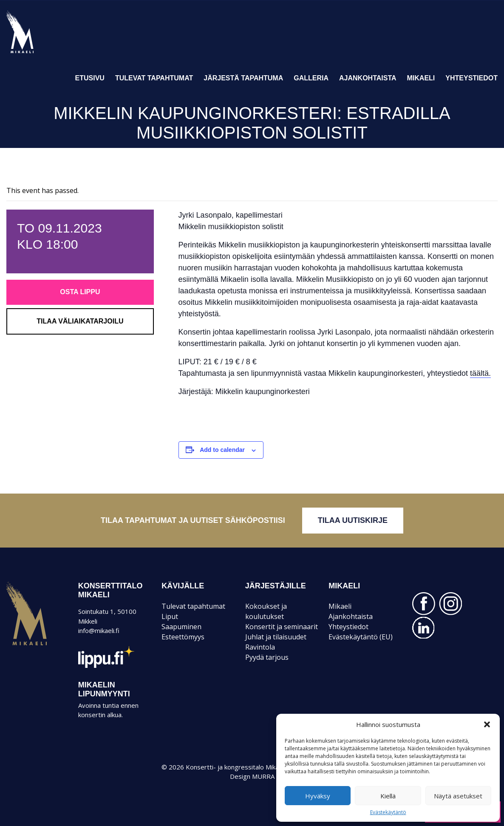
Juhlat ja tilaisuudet (276, 637)
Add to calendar (222, 450)
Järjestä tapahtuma (243, 78)
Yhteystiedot (471, 78)
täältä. (480, 373)
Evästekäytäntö (388, 812)
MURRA (263, 776)
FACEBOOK (424, 604)
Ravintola (260, 647)
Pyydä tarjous (267, 657)
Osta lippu (80, 292)
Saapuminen (181, 627)
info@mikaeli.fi (99, 630)
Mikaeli (421, 78)
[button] (487, 724)
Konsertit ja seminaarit (282, 627)
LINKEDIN (424, 628)
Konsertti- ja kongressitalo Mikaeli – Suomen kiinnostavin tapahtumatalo (35, 53)
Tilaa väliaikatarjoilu (80, 321)
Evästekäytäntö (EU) (361, 637)
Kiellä (388, 796)
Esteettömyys (183, 637)
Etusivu (90, 78)
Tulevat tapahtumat (154, 78)
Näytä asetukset (458, 796)
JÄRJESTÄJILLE (276, 586)
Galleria (311, 78)
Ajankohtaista (368, 78)
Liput (170, 616)
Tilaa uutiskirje (353, 520)
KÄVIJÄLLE (183, 586)
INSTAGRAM (450, 604)
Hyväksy (318, 796)
